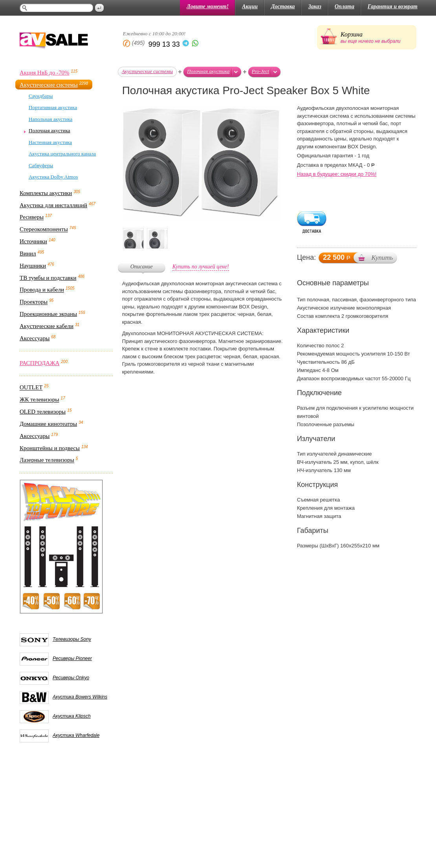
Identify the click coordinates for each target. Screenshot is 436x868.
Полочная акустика (49, 130)
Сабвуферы (41, 165)
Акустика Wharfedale (76, 735)
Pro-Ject (260, 71)
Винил (28, 253)
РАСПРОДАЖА (39, 363)
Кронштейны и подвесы (50, 448)
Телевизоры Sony (72, 639)
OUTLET (31, 388)
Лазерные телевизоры (47, 460)
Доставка (283, 6)
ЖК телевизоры (39, 400)
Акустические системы (49, 85)
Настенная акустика (50, 142)
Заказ (315, 6)
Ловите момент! (208, 6)
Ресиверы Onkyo (71, 678)
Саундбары (41, 96)
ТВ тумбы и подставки (48, 278)
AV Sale (54, 41)
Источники (33, 241)
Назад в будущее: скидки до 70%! (337, 174)
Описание (142, 267)
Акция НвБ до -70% (44, 73)
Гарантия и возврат (393, 6)
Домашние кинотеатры (48, 424)
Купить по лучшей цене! (201, 267)
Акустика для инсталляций (53, 205)
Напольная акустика (50, 119)
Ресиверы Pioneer (72, 658)
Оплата (344, 6)
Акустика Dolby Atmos (53, 177)
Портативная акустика (53, 107)
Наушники (33, 266)
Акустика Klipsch (72, 716)
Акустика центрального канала (62, 154)
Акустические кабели (47, 326)
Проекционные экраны (48, 314)
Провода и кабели (42, 290)
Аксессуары (35, 338)
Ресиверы (32, 217)
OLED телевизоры (43, 412)
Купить (382, 258)
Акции (250, 6)
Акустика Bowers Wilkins (80, 697)
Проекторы (34, 302)
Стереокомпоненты (44, 230)
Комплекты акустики (46, 193)
